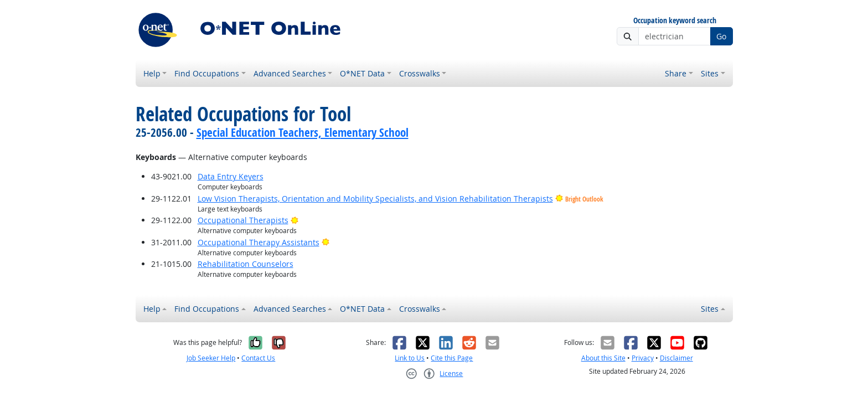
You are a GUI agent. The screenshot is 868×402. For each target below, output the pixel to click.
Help (152, 73)
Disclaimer (676, 358)
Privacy (643, 358)
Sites (710, 73)
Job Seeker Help (211, 358)
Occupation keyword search (675, 21)
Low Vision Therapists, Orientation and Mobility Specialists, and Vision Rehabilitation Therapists (375, 199)
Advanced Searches (290, 73)
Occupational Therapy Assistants (259, 242)
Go (721, 36)
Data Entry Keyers (231, 176)
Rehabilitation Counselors (246, 264)
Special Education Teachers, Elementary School (303, 132)
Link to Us (410, 358)
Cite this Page (452, 358)
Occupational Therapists (243, 220)
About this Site (603, 358)
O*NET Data (362, 73)
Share (676, 73)
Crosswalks (420, 73)
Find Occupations (207, 73)
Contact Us (258, 358)
